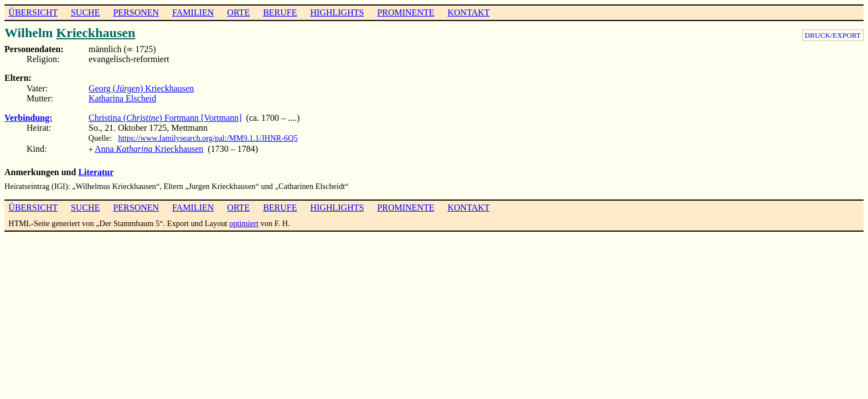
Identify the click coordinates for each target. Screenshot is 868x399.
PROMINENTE (405, 12)
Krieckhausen (96, 33)
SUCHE (85, 12)
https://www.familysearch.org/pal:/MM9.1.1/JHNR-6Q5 (208, 138)
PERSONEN (136, 12)
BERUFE (280, 12)
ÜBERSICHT (33, 12)
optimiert (244, 222)
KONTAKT (468, 12)
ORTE (238, 12)
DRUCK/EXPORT (833, 35)
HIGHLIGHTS (337, 12)
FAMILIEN (193, 12)
